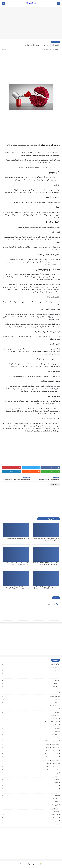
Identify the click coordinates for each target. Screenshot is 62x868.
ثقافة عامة (55, 735)
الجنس (56, 690)
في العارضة (31, 3)
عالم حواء (55, 798)
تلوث (56, 728)
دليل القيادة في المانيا (52, 747)
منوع (56, 821)
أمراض (56, 671)
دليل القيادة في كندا (53, 770)
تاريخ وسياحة (54, 715)
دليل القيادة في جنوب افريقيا (50, 760)
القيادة (56, 709)
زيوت (56, 776)
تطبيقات (56, 719)
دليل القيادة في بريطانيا (51, 754)
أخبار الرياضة (54, 664)
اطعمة (56, 677)
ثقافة (56, 731)
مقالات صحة (55, 42)
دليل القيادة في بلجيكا (52, 757)
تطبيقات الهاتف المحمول (51, 722)
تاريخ (56, 712)
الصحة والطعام (54, 696)
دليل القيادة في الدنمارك (51, 741)
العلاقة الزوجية (54, 706)
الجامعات (55, 687)
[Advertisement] (31, 24)
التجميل (56, 683)
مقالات (56, 811)
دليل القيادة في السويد (52, 744)
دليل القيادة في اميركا (52, 750)
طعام (56, 795)
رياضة (56, 773)
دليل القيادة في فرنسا (52, 766)
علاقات (56, 802)
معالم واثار (55, 808)
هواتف (56, 824)
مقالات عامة (55, 818)
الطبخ (56, 703)
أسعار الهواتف (54, 667)
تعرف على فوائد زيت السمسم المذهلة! (18, 538)
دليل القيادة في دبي (53, 763)
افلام (56, 680)
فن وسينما (55, 805)
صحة (56, 782)
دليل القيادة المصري (52, 738)
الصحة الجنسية (54, 693)
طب (57, 789)
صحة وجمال (55, 786)
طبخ (57, 792)
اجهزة (56, 674)
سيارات (56, 779)
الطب (56, 699)
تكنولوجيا (55, 725)
